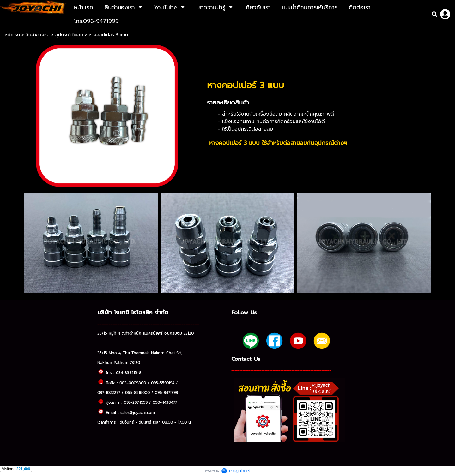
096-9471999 (166, 392)
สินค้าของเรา (38, 35)
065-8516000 (137, 392)
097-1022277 (109, 392)
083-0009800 (133, 383)
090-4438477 (165, 402)
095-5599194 (163, 383)
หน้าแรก (13, 35)
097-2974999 (136, 402)
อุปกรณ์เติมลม (69, 35)
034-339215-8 (129, 372)
